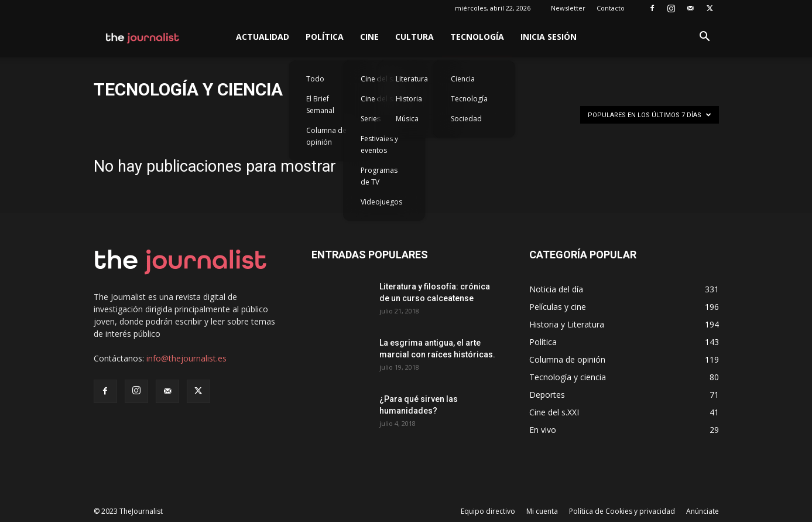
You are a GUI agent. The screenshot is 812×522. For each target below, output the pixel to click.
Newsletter (568, 8)
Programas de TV (379, 176)
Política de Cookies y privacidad (622, 511)
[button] (705, 38)
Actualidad (263, 37)
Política (325, 37)
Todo (315, 79)
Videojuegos (381, 202)
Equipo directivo (488, 511)
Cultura (414, 37)
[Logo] (143, 37)
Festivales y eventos (379, 144)
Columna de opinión (326, 136)
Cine (369, 37)
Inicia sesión (549, 37)
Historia (409, 99)
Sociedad (466, 119)
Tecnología (477, 37)
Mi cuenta (542, 511)
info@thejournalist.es (186, 358)
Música (407, 119)
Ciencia (463, 79)
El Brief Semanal (320, 105)
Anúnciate (703, 511)
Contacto (611, 8)
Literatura (412, 79)
